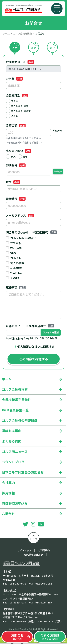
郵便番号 (16, 165)
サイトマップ (24, 550)
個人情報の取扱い (29, 347)
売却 (25, 156)
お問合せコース (20, 62)
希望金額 (16, 125)
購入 (13, 156)
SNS (13, 253)
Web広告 (16, 248)
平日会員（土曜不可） (22, 111)
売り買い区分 (19, 151)
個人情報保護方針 (34, 555)
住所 (13, 182)
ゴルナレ (16, 258)
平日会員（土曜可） (21, 106)
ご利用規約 (44, 550)
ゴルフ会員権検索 (23, 33)
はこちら (17, 637)
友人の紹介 (17, 263)
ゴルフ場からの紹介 (23, 238)
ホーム (6, 33)
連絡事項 (16, 287)
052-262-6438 (50, 637)
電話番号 (16, 199)
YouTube (16, 273)
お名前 (14, 79)
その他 (14, 116)
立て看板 (16, 243)
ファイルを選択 (51, 332)
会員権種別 (17, 95)
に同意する (36, 347)
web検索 (16, 268)
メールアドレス (20, 215)
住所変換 (58, 171)
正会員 (14, 101)
